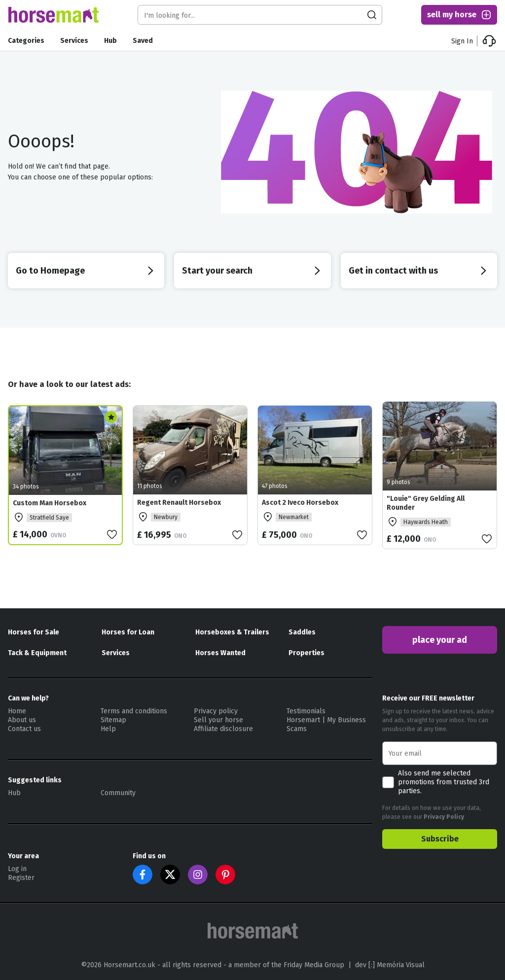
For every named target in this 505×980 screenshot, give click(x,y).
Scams (297, 729)
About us (22, 720)
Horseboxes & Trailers (232, 632)
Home (17, 711)
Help (108, 729)
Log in (17, 869)
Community (118, 793)
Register (21, 878)
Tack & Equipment (37, 653)
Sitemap (113, 720)
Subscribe (440, 839)
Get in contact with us (419, 271)
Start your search (252, 271)
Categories (26, 41)
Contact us (24, 729)
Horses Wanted (220, 653)
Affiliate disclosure (223, 729)
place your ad (440, 640)
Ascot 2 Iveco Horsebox (300, 503)
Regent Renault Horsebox (179, 503)
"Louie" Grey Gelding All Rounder (426, 503)
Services (74, 41)
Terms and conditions (134, 711)
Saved (143, 41)
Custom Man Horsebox (50, 503)
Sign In (462, 41)
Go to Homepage (86, 271)
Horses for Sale (34, 632)
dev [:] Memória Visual (390, 965)
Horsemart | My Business (326, 720)
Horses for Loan (128, 632)
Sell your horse (218, 720)
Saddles (302, 632)
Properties (307, 653)
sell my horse (460, 15)
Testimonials (306, 711)
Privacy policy (216, 711)
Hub (110, 41)
